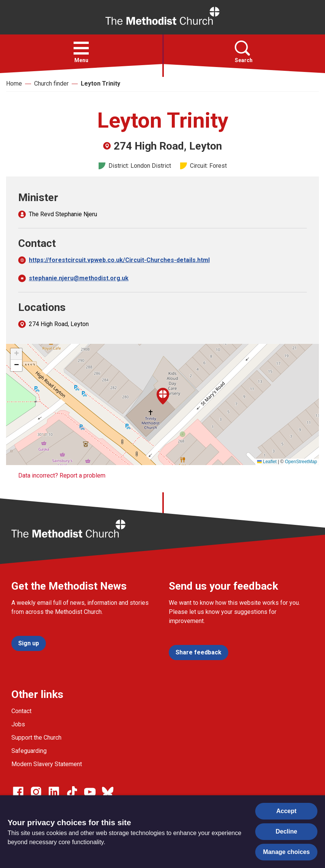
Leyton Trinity (100, 84)
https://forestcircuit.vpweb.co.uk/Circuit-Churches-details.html (119, 260)
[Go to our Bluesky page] (108, 792)
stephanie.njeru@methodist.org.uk (79, 278)
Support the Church (36, 738)
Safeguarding (29, 751)
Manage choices (286, 852)
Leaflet (267, 462)
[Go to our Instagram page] (36, 792)
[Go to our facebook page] (18, 792)
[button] (81, 48)
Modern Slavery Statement (47, 764)
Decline (287, 831)
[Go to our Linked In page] (54, 792)
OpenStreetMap (301, 462)
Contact (21, 711)
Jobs (18, 724)
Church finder (51, 84)
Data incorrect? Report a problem (62, 475)
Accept (287, 811)
